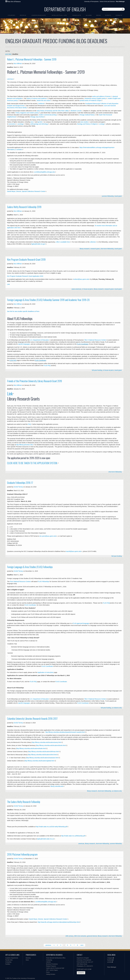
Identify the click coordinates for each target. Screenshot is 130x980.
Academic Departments (12, 958)
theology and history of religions (87, 124)
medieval (41, 104)
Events (108, 15)
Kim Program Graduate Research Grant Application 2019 (25, 276)
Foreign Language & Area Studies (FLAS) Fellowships (30, 567)
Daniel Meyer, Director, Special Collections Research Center (26, 191)
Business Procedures (52, 964)
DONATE (81, 973)
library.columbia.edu (57, 786)
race (32, 122)
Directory (28, 958)
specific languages (24, 344)
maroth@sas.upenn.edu (73, 551)
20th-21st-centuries (80, 936)
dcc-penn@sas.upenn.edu (48, 536)
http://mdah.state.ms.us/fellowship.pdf (73, 836)
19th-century (69, 936)
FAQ (29, 424)
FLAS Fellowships (44, 582)
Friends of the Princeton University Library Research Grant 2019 (35, 381)
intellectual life (59, 15)
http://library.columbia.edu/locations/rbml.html (42, 755)
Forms (48, 972)
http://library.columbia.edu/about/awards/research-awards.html (65, 732)
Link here (10, 79)
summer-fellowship (108, 196)
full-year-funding (97, 370)
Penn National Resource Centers (20, 582)
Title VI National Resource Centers (95, 340)
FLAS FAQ (13, 360)
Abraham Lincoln (76, 111)
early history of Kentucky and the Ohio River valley (53, 111)
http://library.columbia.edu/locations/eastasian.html (42, 758)
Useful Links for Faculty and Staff (55, 968)
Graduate (77, 15)
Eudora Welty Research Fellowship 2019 (24, 207)
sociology (20, 124)
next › (82, 945)
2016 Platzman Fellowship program (22, 854)
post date (8, 54)
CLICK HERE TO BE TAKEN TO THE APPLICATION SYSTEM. (32, 463)
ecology (102, 124)
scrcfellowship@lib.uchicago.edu (45, 172)
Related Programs (51, 966)
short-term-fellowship (107, 249)
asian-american (76, 289)
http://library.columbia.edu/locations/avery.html (47, 742)
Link (8, 284)
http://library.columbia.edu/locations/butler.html (31, 748)
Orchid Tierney (18, 487)
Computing (8, 962)
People (23, 15)
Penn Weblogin (112, 967)
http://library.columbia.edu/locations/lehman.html (44, 752)
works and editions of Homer (101, 96)
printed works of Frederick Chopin (90, 100)
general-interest (92, 936)
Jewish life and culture (44, 100)
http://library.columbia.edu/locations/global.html (39, 761)
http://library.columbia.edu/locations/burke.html (51, 745)
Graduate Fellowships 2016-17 (20, 483)
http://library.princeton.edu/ (25, 445)
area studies (84, 122)
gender (40, 122)
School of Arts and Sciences (107, 2)
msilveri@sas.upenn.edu (81, 279)
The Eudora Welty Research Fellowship (24, 802)
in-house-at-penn (87, 289)
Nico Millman (18, 64)
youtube (110, 962)
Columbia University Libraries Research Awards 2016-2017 (32, 719)
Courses (11, 15)
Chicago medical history (87, 115)
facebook (110, 960)
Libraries (49, 962)
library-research (85, 249)
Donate (119, 15)
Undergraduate (39, 15)
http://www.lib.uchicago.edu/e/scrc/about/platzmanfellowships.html (59, 922)
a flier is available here (63, 242)
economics (12, 124)
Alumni (89, 15)
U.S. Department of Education (39, 340)
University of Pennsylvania (91, 2)
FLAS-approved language (81, 623)
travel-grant (118, 196)
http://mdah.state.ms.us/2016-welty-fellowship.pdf (51, 827)
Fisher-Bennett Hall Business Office (56, 958)
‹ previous (48, 945)
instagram (110, 958)
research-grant (95, 249)
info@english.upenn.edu (83, 969)
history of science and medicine (37, 98)
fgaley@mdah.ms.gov (38, 244)
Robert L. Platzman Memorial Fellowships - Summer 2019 (32, 59)
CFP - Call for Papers (52, 970)
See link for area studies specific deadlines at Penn (23, 311)
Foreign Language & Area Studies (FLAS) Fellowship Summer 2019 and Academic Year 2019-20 (48, 300)
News (98, 15)
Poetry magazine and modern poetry (27, 113)
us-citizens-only (117, 708)
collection (93, 242)
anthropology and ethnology (39, 124)
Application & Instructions (46, 672)
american (81, 844)
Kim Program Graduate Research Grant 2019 (26, 260)
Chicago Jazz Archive (37, 117)
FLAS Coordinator (83, 344)
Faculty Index (9, 960)
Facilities (8, 964)
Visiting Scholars (51, 974)
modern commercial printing (48, 115)
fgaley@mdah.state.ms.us (45, 839)
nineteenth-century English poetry (95, 98)
